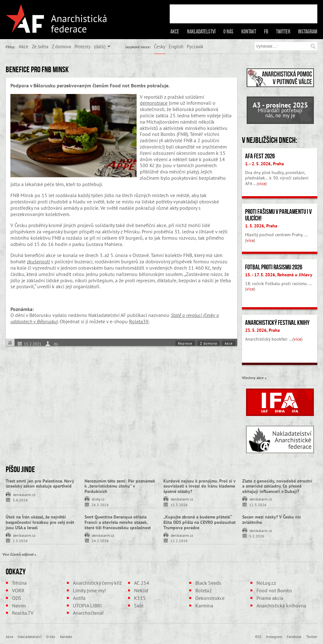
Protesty (82, 46)
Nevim (19, 606)
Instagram (308, 32)
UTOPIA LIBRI (87, 606)
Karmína (204, 606)
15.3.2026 (179, 504)
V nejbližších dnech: (270, 140)
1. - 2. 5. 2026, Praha (264, 164)
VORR (18, 590)
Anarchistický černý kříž (97, 583)
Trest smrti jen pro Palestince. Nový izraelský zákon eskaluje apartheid (40, 484)
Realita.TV (23, 613)
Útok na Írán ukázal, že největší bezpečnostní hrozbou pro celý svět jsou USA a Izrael (40, 522)
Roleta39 (139, 321)
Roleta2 (204, 590)
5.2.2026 (257, 536)
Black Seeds (208, 583)
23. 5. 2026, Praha (262, 330)
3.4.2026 (20, 500)
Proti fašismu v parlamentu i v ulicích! (278, 215)
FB (266, 32)
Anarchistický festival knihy (277, 323)
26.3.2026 (100, 504)
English (176, 46)
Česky (160, 46)
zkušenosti (38, 261)
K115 (140, 598)
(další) (100, 46)
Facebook (294, 636)
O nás (228, 32)
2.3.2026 (20, 540)
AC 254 (142, 583)
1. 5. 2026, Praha (261, 226)
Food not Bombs (274, 590)
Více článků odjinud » (19, 554)
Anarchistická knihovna (281, 606)
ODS (17, 598)
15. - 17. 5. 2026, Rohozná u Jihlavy (279, 275)
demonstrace (154, 103)
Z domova (61, 46)
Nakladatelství (201, 32)
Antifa (79, 598)
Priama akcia (270, 598)
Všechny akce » (254, 378)
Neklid (141, 590)
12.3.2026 (258, 504)
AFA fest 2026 (260, 156)
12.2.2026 (179, 540)
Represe (185, 343)
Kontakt (249, 32)
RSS (258, 636)
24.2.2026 (100, 540)
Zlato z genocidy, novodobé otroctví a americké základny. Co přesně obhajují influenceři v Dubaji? (277, 486)
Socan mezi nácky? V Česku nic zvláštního (272, 520)
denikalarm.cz (24, 494)
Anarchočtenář (88, 613)
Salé (139, 606)
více (262, 184)
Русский (195, 46)
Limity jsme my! (89, 590)
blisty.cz (98, 499)
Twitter (283, 32)
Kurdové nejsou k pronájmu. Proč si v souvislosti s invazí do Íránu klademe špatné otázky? (199, 486)
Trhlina (19, 583)
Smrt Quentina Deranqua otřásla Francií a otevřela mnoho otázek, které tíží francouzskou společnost (118, 522)
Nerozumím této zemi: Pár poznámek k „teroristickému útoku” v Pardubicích (120, 486)
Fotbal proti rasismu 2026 (274, 267)
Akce (175, 32)
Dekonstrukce (210, 598)
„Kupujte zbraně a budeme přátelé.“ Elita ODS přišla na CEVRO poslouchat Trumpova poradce (200, 522)
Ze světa (40, 46)
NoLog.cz (266, 583)
